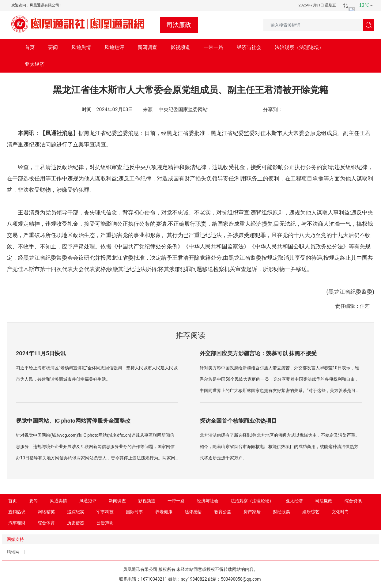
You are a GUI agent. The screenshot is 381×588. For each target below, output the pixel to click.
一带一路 (213, 47)
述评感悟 (193, 512)
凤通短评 (114, 47)
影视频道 (180, 47)
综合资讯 (353, 501)
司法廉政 (324, 501)
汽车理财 (17, 523)
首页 (30, 47)
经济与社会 (249, 47)
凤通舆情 (81, 47)
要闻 (53, 47)
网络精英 (46, 512)
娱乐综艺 (311, 512)
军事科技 (105, 512)
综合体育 (46, 523)
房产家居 (252, 512)
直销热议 (17, 512)
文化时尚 (340, 512)
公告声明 (105, 523)
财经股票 (281, 512)
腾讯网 (13, 552)
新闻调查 (147, 47)
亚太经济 (35, 64)
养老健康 (164, 512)
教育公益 (223, 512)
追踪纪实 (76, 512)
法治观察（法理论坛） (299, 47)
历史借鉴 (76, 523)
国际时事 (134, 512)
